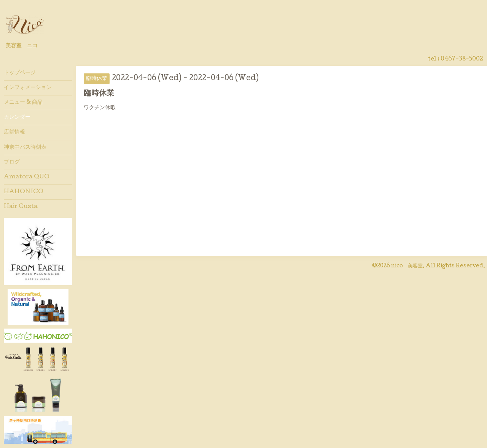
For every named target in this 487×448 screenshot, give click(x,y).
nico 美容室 (407, 266)
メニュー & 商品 (23, 103)
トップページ (20, 73)
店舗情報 (14, 132)
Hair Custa (21, 207)
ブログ (12, 162)
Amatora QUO (27, 177)
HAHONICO (24, 192)
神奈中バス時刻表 (25, 148)
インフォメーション (28, 88)
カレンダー (17, 118)
